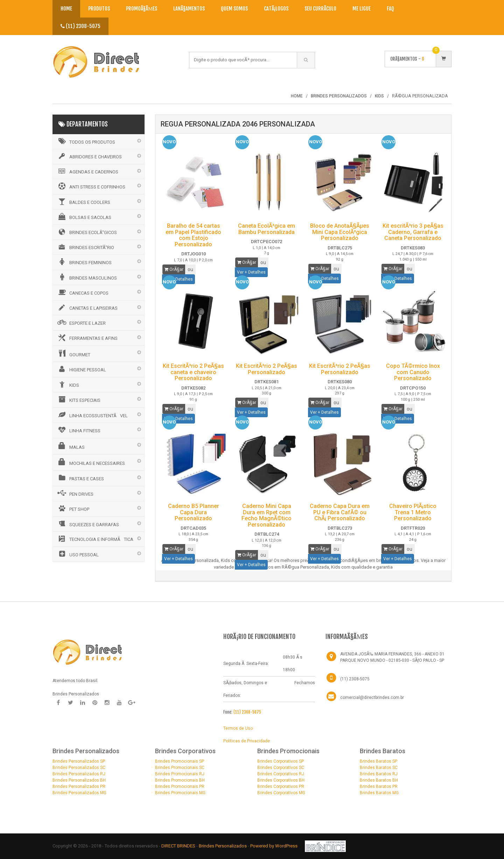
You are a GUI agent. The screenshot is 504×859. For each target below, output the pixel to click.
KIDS (68, 384)
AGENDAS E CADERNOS (87, 171)
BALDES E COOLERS (83, 201)
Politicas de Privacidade (247, 741)
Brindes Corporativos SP (281, 761)
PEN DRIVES (75, 493)
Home (66, 9)
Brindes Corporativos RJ (281, 774)
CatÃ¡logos (276, 9)
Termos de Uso (238, 728)
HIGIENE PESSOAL (81, 369)
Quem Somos (234, 9)
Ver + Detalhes (251, 272)
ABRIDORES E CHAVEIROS (89, 156)
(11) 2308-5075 (80, 26)
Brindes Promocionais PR (180, 786)
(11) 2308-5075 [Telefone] (355, 679)
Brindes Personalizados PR (79, 786)
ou (190, 269)
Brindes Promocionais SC (180, 768)
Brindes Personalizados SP (79, 761)
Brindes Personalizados (223, 846)
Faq (390, 9)
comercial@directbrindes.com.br (372, 697)
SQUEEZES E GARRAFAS (88, 524)
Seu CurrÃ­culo (320, 9)
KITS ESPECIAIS (78, 399)
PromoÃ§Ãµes (142, 9)
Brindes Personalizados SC (79, 768)
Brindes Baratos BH (379, 780)
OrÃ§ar (174, 269)
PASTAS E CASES (80, 478)
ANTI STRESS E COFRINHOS (91, 186)
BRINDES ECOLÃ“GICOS (87, 232)
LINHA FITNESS (78, 430)
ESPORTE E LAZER (81, 322)
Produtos (99, 9)
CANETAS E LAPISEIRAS (87, 308)
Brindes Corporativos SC (281, 768)
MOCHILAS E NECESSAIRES (91, 462)
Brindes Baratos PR (379, 786)
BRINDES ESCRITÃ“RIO (85, 247)
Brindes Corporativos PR (281, 786)
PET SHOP (73, 508)
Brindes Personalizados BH (79, 780)
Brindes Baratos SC (379, 768)
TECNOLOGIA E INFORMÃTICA (95, 539)
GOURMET (73, 353)
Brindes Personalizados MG (79, 793)
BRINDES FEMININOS (84, 262)
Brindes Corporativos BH (281, 780)
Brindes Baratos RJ (379, 774)
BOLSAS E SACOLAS (84, 217)
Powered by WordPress (274, 846)
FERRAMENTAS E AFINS (87, 338)
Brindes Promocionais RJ (180, 774)
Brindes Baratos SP (379, 761)
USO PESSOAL (78, 554)
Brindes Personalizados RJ (79, 774)
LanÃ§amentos (189, 9)
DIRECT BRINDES (178, 846)
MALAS (71, 446)
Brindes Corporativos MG (281, 793)
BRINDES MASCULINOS (87, 277)
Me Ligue (362, 9)
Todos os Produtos (86, 141)
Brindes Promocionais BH (180, 780)
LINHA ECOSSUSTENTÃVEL (92, 415)
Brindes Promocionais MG (180, 793)
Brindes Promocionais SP (180, 761)
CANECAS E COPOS (82, 292)
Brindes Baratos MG (379, 793)
